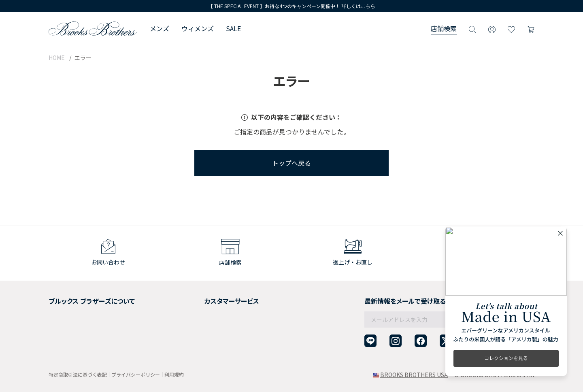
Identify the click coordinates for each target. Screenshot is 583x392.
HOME (57, 58)
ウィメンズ (198, 28)
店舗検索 (444, 28)
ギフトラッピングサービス (214, 319)
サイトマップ (66, 348)
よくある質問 (197, 328)
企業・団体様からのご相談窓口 (219, 348)
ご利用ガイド (197, 299)
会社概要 (60, 299)
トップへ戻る (291, 163)
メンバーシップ (68, 328)
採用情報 (60, 309)
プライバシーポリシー (136, 374)
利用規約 (174, 374)
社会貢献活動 (66, 319)
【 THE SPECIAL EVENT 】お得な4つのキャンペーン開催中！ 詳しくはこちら (292, 6)
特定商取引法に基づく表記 (78, 374)
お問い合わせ (197, 339)
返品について (197, 309)
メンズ (160, 28)
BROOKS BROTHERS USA (414, 375)
